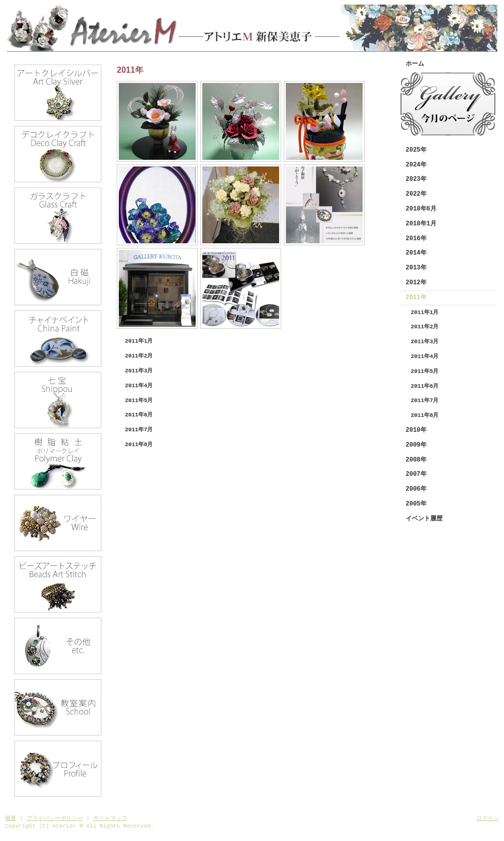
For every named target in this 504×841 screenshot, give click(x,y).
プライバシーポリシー (55, 818)
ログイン (488, 818)
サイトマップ (110, 818)
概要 (11, 818)
